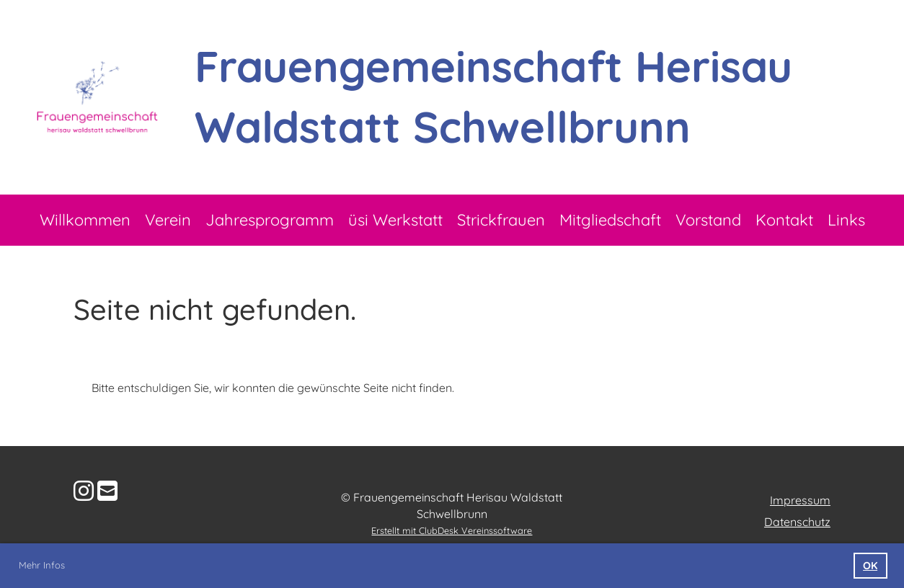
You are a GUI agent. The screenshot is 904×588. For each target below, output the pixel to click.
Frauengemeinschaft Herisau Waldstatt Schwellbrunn (493, 96)
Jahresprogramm (270, 220)
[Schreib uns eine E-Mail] (107, 491)
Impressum (800, 500)
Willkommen (85, 220)
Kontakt (784, 220)
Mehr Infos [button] (42, 565)
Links (846, 220)
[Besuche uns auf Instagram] (84, 491)
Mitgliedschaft (610, 220)
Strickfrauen (501, 220)
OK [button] (870, 566)
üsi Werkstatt (395, 220)
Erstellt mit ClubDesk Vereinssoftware (452, 530)
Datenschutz (797, 522)
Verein (168, 220)
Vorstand (708, 220)
